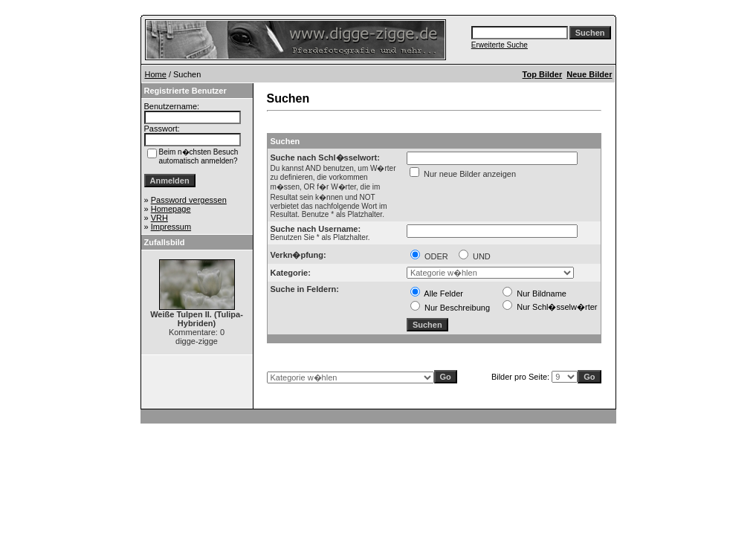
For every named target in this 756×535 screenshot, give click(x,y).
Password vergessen (189, 200)
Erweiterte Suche (500, 45)
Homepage (171, 209)
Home (156, 74)
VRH (159, 218)
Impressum (171, 227)
